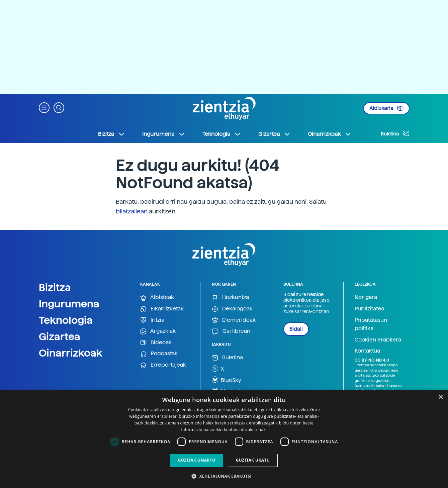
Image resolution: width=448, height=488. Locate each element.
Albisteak (157, 298)
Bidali (296, 329)
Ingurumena (69, 304)
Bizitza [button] (111, 134)
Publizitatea (369, 309)
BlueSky (227, 380)
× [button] (440, 397)
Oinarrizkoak (71, 353)
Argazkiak (158, 331)
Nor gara (366, 297)
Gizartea (60, 336)
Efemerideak (234, 320)
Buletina (395, 133)
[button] (44, 107)
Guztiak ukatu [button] (253, 460)
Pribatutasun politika (371, 324)
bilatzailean (132, 211)
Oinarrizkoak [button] (330, 134)
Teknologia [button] (222, 134)
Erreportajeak (163, 365)
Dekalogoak (232, 309)
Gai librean (231, 331)
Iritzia (152, 320)
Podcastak (159, 354)
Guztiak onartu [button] (197, 460)
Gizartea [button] (274, 134)
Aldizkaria (386, 108)
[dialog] (224, 439)
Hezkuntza (230, 298)
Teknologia (66, 320)
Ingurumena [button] (164, 134)
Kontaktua (367, 351)
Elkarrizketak (162, 309)
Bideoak (156, 343)
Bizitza (55, 287)
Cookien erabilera (378, 340)
